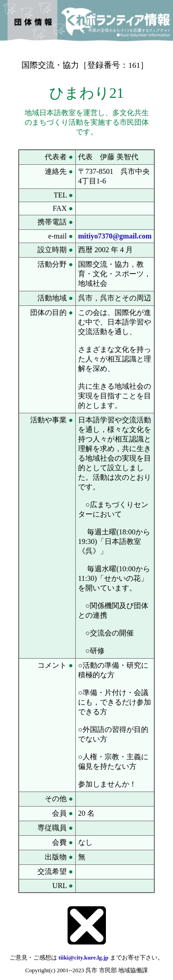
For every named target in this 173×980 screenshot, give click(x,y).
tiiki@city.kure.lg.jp (83, 958)
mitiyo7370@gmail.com (115, 236)
